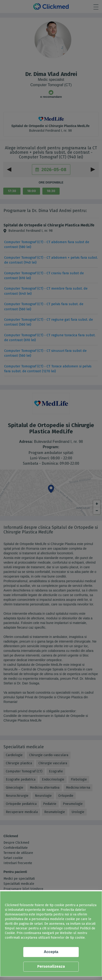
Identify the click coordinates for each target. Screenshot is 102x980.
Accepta (51, 952)
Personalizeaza (51, 966)
